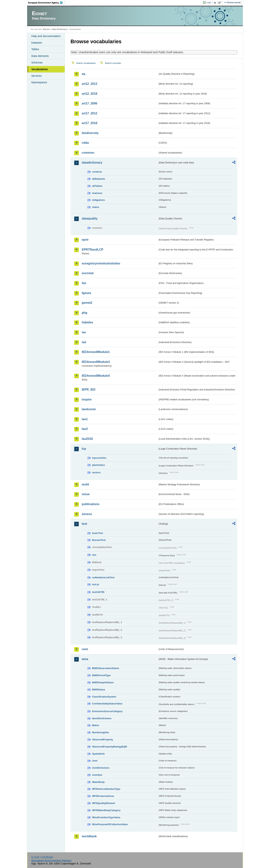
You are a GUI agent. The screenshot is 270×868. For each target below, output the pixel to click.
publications (91, 504)
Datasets (37, 43)
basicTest (97, 533)
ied (84, 342)
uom (85, 649)
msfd (85, 484)
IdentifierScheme (102, 718)
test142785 (98, 592)
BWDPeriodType (101, 675)
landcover (89, 409)
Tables (35, 49)
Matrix (96, 725)
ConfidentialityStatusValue (107, 704)
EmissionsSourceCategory (107, 711)
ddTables (97, 186)
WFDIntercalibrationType (106, 789)
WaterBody (98, 782)
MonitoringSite (100, 732)
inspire (87, 399)
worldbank (89, 836)
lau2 (85, 429)
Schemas (37, 63)
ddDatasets (99, 179)
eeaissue (97, 193)
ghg (84, 313)
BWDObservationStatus (106, 668)
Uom (95, 761)
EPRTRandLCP (93, 250)
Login (209, 2)
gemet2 (87, 303)
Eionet (46, 29)
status (96, 207)
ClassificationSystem (104, 697)
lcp (84, 449)
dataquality (90, 218)
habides (87, 322)
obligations (98, 200)
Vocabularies (40, 69)
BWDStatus (99, 690)
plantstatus (98, 465)
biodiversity (90, 133)
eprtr (85, 240)
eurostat (88, 273)
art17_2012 (90, 113)
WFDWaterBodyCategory (106, 810)
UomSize (97, 775)
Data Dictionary (59, 29)
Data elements (40, 56)
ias (84, 332)
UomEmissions (101, 768)
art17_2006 (90, 103)
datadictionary (92, 163)
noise (86, 494)
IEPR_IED (89, 390)
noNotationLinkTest (103, 577)
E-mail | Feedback (42, 857)
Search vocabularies (86, 63)
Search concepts (113, 63)
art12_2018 (90, 94)
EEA (47, 3)
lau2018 (87, 439)
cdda (85, 143)
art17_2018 (90, 123)
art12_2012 (90, 84)
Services (36, 76)
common (88, 153)
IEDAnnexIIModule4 (96, 376)
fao (84, 283)
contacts (97, 172)
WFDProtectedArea (103, 796)
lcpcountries (99, 458)
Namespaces (39, 82)
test (84, 524)
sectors (96, 472)
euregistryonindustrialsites (101, 263)
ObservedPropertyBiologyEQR (109, 747)
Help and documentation (46, 36)
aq (84, 74)
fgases (87, 293)
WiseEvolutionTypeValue (106, 817)
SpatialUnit (98, 754)
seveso (87, 514)
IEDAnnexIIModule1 (96, 352)
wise (85, 659)
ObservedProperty (103, 740)
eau (94, 555)
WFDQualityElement (103, 803)
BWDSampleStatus (103, 682)
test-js (96, 584)
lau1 (85, 419)
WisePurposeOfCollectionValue (110, 824)
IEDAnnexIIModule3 (96, 362)
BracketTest (99, 540)
